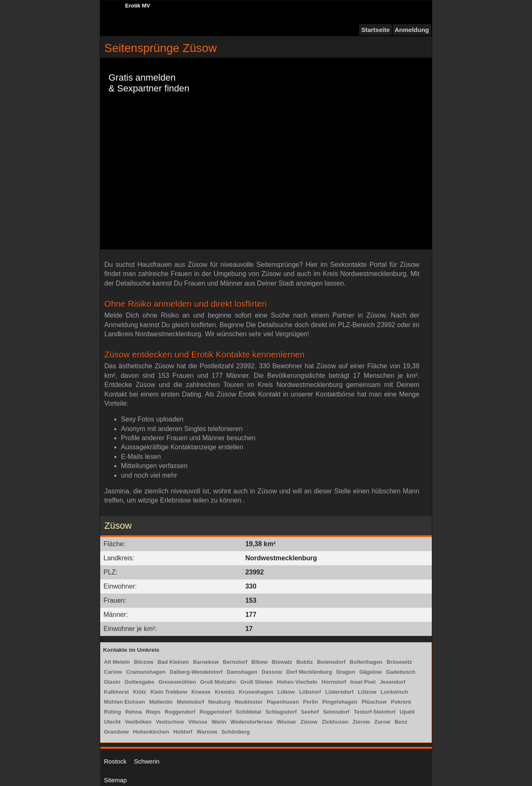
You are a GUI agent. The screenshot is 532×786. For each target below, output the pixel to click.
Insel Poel (363, 682)
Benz (401, 722)
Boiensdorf (331, 662)
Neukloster (249, 702)
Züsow (309, 722)
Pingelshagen (340, 702)
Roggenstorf (216, 712)
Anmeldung (412, 30)
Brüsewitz (399, 662)
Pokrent (401, 702)
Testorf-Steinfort (375, 712)
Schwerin (147, 761)
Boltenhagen (366, 662)
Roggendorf (180, 712)
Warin (219, 722)
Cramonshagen (146, 672)
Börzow (144, 662)
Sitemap (115, 780)
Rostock (115, 761)
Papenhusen (283, 702)
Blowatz (282, 662)
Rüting (112, 712)
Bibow (260, 662)
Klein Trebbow (169, 692)
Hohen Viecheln (297, 682)
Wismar (287, 722)
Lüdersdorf (339, 692)
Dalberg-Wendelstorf (196, 672)
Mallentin (161, 702)
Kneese (201, 692)
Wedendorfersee (251, 722)
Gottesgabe (140, 682)
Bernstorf (235, 662)
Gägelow (370, 672)
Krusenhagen (256, 692)
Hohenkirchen (151, 732)
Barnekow (206, 662)
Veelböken (138, 722)
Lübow (286, 692)
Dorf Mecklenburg (309, 672)
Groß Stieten (256, 682)
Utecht (112, 722)
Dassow (272, 672)
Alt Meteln (117, 662)
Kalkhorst (116, 692)
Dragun (346, 672)
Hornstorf (334, 682)
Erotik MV (138, 6)
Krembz (225, 692)
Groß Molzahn (218, 682)
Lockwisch (394, 692)
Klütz (140, 692)
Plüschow (374, 702)
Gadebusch (401, 672)
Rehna (133, 712)
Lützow (367, 692)
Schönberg (236, 732)
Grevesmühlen (177, 682)
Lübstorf (310, 692)
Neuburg (219, 702)
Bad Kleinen (173, 662)
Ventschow (170, 722)
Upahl (407, 712)
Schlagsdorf (281, 712)
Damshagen (242, 672)
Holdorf (183, 732)
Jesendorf (393, 682)
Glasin (112, 682)
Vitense (198, 722)
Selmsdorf (336, 712)
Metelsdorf (190, 702)
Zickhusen (335, 722)
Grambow (116, 732)
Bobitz (305, 662)
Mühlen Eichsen (124, 702)
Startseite (375, 30)
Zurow (382, 722)
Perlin (310, 702)
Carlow (113, 672)
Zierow (361, 722)
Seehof (310, 712)
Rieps (153, 712)
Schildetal (248, 712)
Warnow (207, 732)
